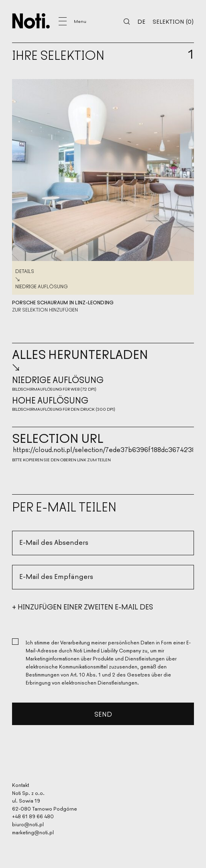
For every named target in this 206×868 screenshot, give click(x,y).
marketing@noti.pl (33, 832)
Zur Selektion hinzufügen (45, 310)
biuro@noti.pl (28, 824)
